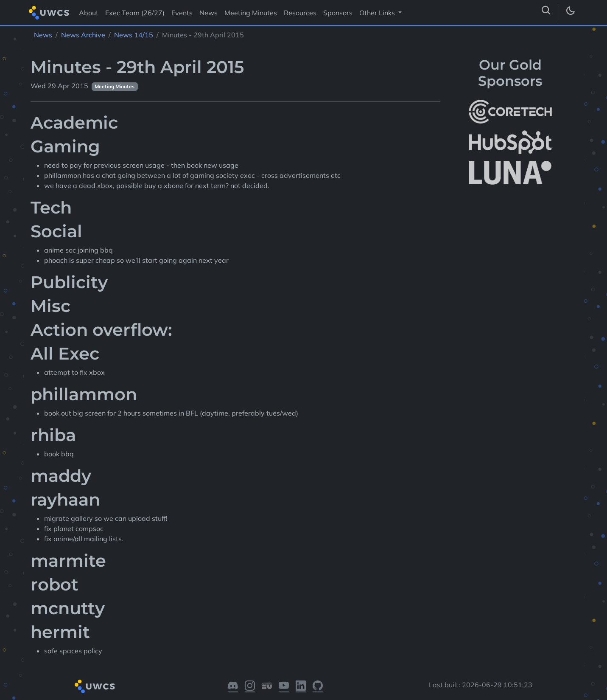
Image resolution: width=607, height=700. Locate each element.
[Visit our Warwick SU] (267, 686)
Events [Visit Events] (182, 13)
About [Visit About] (89, 13)
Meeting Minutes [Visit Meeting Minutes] (251, 13)
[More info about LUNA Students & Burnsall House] (510, 173)
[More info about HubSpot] (510, 142)
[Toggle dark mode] (570, 13)
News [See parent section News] (43, 35)
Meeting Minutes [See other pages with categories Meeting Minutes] (115, 86)
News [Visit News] (208, 13)
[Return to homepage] (49, 13)
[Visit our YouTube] (284, 686)
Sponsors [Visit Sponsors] (338, 13)
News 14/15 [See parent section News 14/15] (134, 35)
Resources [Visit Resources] (300, 13)
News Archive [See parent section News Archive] (83, 35)
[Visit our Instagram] (250, 686)
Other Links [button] (378, 13)
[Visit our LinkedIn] (301, 686)
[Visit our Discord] (233, 686)
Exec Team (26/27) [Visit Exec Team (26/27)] (135, 13)
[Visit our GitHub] (318, 686)
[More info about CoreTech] (510, 112)
